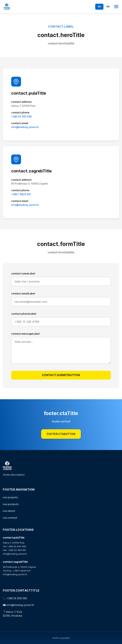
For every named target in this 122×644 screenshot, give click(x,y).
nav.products (11, 504)
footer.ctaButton (61, 434)
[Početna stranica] (7, 7)
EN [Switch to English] (108, 7)
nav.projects (10, 497)
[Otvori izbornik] (116, 7)
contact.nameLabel (23, 273)
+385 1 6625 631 (21, 194)
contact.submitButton (61, 375)
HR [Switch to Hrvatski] (99, 7)
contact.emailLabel (23, 293)
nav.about (9, 511)
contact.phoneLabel (24, 314)
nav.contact (10, 518)
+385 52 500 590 (21, 116)
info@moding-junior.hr (25, 127)
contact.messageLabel (25, 334)
